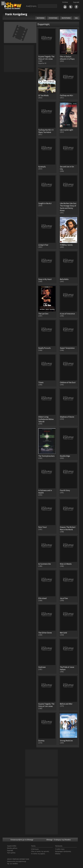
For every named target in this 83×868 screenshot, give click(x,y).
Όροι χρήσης (11, 853)
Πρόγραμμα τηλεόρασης (63, 851)
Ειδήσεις (58, 854)
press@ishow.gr (21, 861)
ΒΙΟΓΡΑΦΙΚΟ (41, 18)
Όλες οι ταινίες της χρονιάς (40, 851)
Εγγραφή (76, 2)
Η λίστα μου (35, 849)
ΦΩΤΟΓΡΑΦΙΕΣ (66, 18)
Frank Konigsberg (16, 14)
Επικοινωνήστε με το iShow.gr (22, 840)
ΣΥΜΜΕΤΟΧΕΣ (53, 18)
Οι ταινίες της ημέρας (38, 854)
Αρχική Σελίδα (12, 846)
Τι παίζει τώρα (60, 849)
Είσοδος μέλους (12, 848)
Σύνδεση (65, 2)
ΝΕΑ (76, 18)
